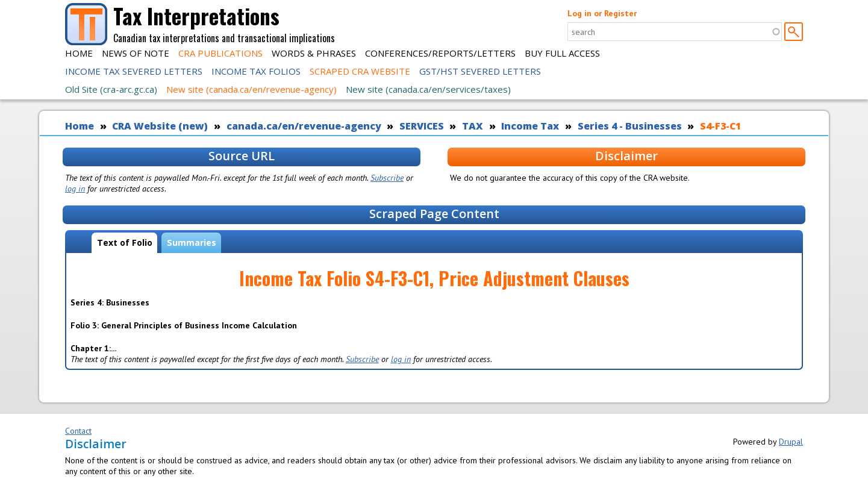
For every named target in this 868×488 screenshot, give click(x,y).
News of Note (136, 53)
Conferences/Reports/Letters (440, 53)
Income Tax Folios (256, 71)
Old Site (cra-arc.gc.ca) (111, 89)
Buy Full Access (562, 53)
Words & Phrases (314, 53)
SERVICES (422, 126)
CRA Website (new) (160, 126)
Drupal (791, 442)
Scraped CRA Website (360, 71)
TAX (473, 126)
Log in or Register (602, 13)
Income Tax (530, 126)
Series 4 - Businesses (630, 126)
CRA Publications (220, 53)
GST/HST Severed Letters (480, 71)
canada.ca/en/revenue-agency (304, 126)
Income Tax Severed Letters (134, 71)
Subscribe (387, 178)
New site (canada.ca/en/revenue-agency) (251, 89)
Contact (78, 431)
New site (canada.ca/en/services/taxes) (428, 89)
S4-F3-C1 (720, 126)
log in (75, 189)
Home (79, 53)
